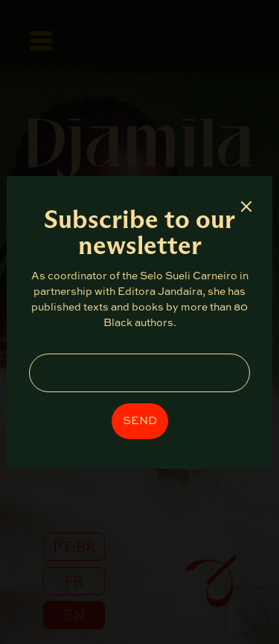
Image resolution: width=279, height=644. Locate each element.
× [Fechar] (246, 206)
